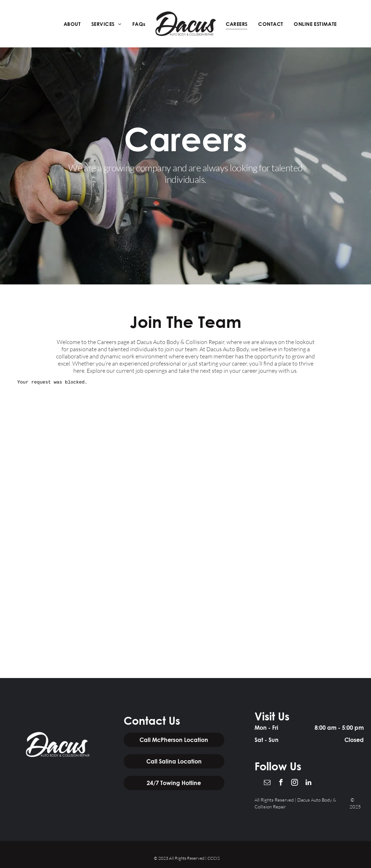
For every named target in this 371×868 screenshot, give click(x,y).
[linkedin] (308, 783)
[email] (267, 783)
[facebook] (281, 783)
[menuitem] (72, 24)
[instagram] (295, 783)
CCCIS (214, 858)
